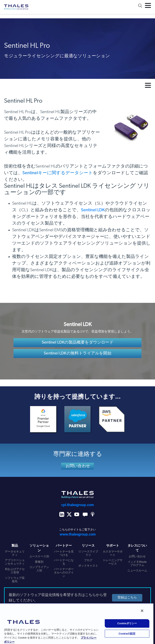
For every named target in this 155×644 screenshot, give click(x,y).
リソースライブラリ (88, 553)
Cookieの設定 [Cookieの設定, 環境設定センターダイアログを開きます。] (127, 634)
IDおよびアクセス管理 (15, 571)
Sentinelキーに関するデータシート (58, 173)
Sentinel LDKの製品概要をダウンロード (78, 343)
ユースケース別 (39, 557)
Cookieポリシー (127, 623)
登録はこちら (127, 598)
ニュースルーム (137, 571)
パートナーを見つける (64, 553)
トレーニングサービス (113, 562)
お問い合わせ (78, 466)
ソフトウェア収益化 (15, 580)
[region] (77, 624)
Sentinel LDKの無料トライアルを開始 (78, 354)
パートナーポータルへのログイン (64, 573)
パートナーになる (64, 562)
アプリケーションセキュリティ (15, 562)
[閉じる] (142, 611)
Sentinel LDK (93, 210)
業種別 (39, 562)
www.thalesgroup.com (78, 535)
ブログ (88, 560)
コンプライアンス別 (39, 569)
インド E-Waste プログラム (137, 564)
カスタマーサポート (113, 553)
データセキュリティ (15, 553)
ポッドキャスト (88, 566)
